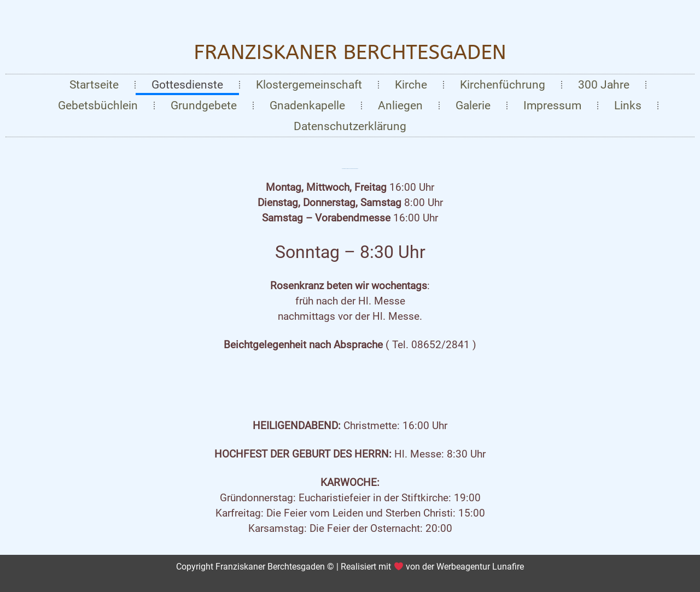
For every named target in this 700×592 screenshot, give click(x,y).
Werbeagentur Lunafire (480, 567)
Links (628, 105)
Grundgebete (204, 105)
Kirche (411, 85)
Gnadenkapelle (307, 105)
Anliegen (400, 105)
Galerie (473, 105)
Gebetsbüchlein (98, 105)
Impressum (552, 105)
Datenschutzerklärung (350, 126)
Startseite (94, 85)
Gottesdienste (187, 85)
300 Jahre (604, 85)
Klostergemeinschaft (309, 85)
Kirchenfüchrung (503, 85)
